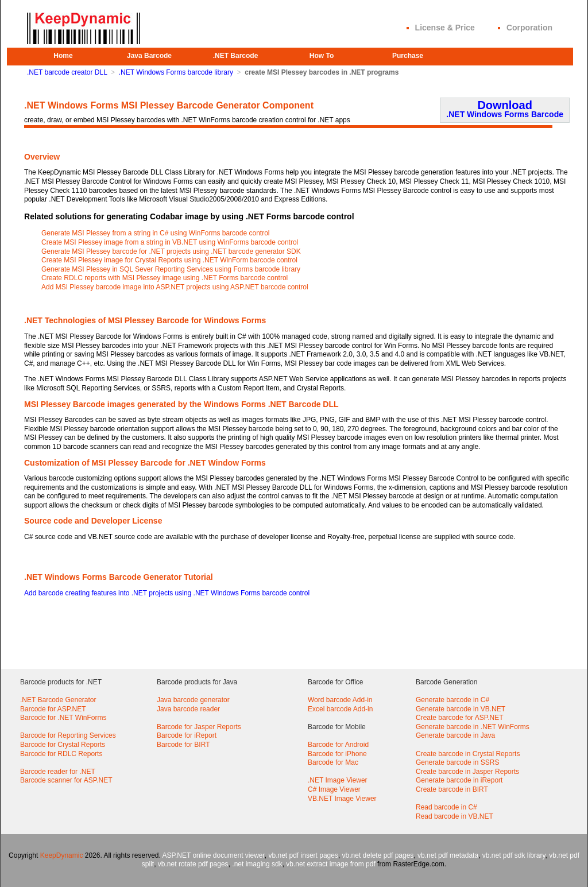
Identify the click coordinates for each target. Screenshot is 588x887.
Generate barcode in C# (452, 700)
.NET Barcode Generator (58, 700)
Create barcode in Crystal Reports (468, 754)
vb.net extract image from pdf (330, 864)
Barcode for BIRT (183, 745)
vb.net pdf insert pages (303, 855)
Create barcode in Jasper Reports (467, 772)
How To (322, 56)
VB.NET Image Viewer (342, 799)
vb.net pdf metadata (448, 855)
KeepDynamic (62, 855)
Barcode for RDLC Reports (61, 754)
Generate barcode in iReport (459, 780)
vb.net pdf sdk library (514, 855)
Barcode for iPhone (337, 754)
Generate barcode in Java (455, 735)
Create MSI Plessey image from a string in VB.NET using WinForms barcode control (170, 242)
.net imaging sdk (257, 864)
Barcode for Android (338, 745)
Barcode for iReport (187, 735)
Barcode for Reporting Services (68, 735)
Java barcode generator (193, 700)
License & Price (445, 28)
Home (63, 56)
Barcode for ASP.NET (53, 709)
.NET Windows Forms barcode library (176, 72)
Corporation (529, 28)
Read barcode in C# (446, 807)
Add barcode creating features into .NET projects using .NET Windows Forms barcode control (167, 593)
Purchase (408, 56)
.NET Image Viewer (338, 780)
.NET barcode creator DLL (67, 72)
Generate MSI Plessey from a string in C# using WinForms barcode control (156, 233)
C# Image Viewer (334, 789)
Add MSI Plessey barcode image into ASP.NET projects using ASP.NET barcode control (175, 287)
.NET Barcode (236, 56)
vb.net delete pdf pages (378, 855)
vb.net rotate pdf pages (193, 864)
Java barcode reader (188, 709)
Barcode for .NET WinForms (63, 718)
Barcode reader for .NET (58, 772)
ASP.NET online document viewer (214, 855)
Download (505, 109)
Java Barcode (149, 56)
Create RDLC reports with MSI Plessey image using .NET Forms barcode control (165, 278)
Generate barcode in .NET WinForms (473, 727)
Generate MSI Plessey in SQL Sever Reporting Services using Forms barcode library (171, 269)
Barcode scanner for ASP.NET (66, 780)
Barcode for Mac (333, 762)
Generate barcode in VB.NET (461, 709)
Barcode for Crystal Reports (63, 745)
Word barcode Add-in (340, 700)
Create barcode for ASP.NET (460, 718)
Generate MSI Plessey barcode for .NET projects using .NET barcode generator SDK (171, 251)
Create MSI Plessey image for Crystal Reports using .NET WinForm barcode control (169, 260)
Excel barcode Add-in (340, 709)
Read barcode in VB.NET (454, 816)
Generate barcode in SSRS (457, 762)
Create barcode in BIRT (452, 789)
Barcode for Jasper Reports (199, 727)
